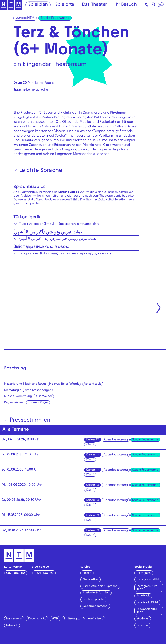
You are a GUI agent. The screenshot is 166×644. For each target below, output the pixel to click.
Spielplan (38, 5)
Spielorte (65, 5)
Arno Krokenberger (38, 390)
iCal (89, 445)
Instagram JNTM (148, 580)
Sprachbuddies (29, 187)
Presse (87, 573)
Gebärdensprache (95, 606)
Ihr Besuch (126, 5)
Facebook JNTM (147, 603)
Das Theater (94, 5)
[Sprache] (161, 5)
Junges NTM (25, 18)
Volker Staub (93, 384)
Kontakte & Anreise (96, 593)
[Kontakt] (147, 5)
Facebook (143, 596)
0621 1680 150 (15, 573)
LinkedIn (142, 626)
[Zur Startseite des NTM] (11, 5)
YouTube (143, 619)
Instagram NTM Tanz (147, 588)
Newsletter (90, 580)
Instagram (144, 573)
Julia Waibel (44, 396)
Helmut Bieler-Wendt (64, 384)
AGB (55, 619)
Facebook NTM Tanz (147, 611)
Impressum (14, 619)
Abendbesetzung (116, 440)
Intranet (12, 626)
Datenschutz (37, 619)
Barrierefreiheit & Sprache (100, 586)
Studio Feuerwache (55, 18)
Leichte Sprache (93, 600)
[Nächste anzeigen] (159, 308)
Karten (90, 440)
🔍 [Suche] (154, 5)
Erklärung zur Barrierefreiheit (83, 619)
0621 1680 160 (44, 573)
